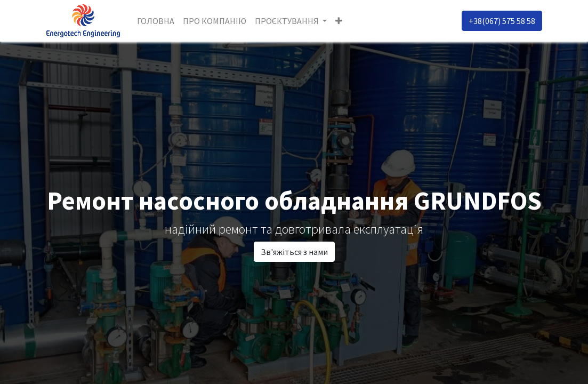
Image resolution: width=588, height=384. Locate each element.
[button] (339, 21)
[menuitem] (156, 21)
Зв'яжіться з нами (294, 252)
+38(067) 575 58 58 (502, 21)
